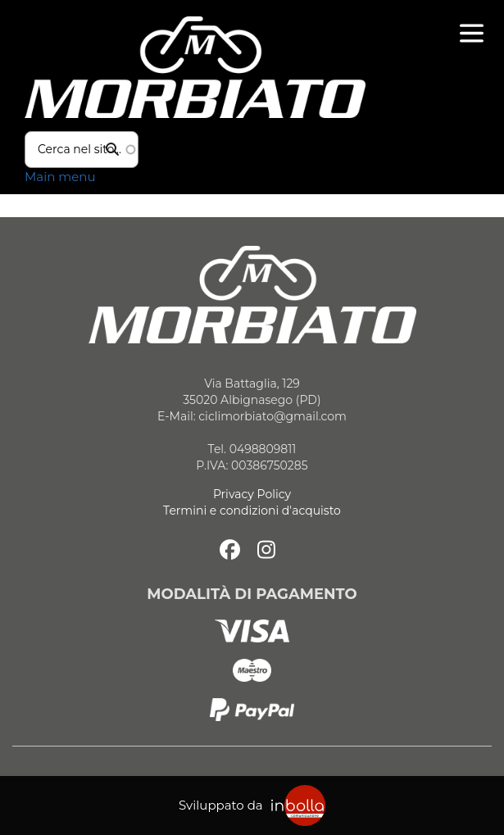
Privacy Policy (252, 494)
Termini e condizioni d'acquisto (252, 511)
